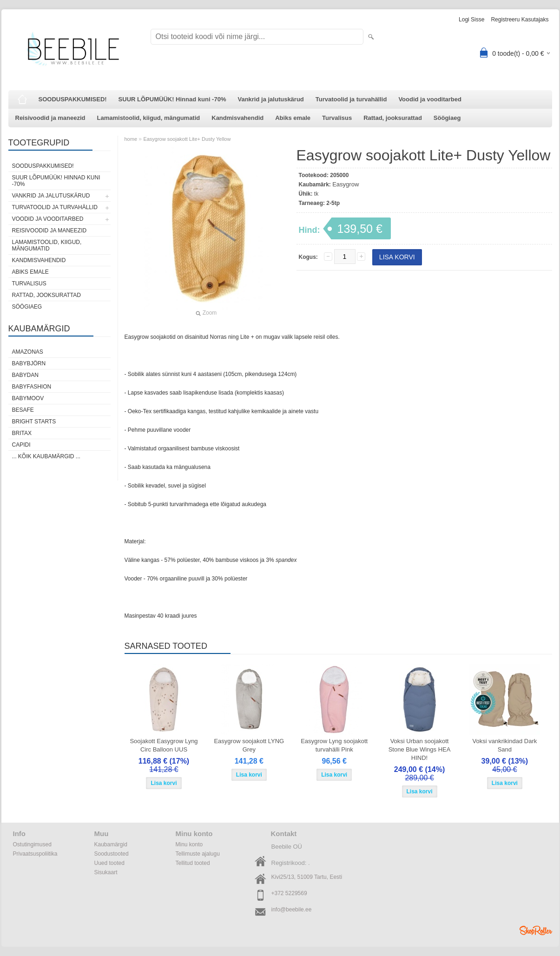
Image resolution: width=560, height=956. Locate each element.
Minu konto (189, 844)
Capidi (21, 445)
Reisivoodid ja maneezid (50, 118)
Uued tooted (109, 863)
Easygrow (346, 184)
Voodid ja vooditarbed (430, 99)
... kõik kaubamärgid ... (46, 456)
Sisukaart (106, 872)
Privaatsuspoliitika (35, 854)
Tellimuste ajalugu (198, 854)
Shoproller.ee (536, 930)
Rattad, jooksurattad (393, 118)
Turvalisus (337, 118)
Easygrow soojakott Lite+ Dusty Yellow (187, 139)
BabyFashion (32, 387)
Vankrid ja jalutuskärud (270, 99)
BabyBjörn (29, 363)
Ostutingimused (32, 844)
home (131, 139)
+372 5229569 (289, 893)
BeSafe (23, 410)
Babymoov (28, 398)
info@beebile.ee (292, 910)
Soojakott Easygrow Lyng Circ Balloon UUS (164, 745)
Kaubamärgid (111, 844)
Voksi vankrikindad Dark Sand (505, 745)
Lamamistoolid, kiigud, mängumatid (149, 118)
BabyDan (25, 375)
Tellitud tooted (193, 863)
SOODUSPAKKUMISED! (73, 99)
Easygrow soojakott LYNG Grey (249, 745)
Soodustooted (112, 854)
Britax (22, 433)
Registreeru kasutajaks (520, 20)
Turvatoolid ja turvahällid (351, 99)
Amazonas (28, 352)
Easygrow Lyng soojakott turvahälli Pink (334, 745)
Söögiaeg (447, 118)
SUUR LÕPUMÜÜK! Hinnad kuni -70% (172, 99)
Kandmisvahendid (237, 118)
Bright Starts (34, 422)
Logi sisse (471, 20)
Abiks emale (293, 118)
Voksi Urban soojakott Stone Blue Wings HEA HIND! (420, 749)
